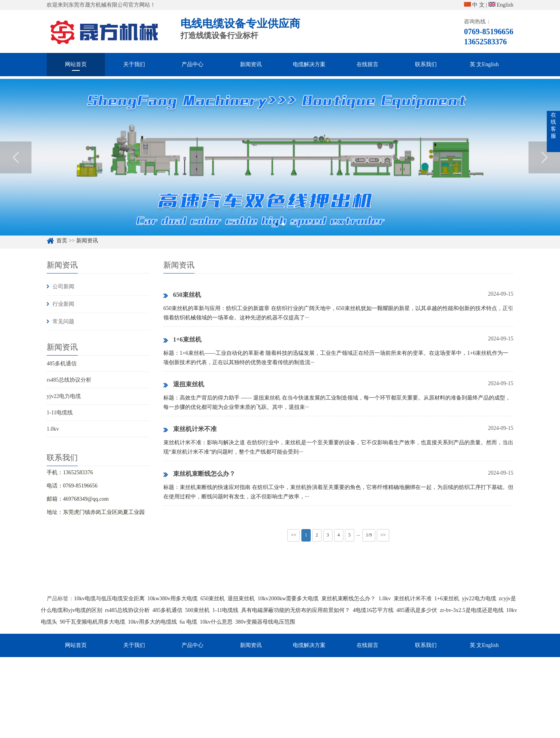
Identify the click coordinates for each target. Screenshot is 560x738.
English (501, 5)
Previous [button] (16, 171)
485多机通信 (62, 364)
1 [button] (277, 238)
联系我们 (426, 64)
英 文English (484, 64)
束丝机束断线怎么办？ (199, 474)
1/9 (369, 535)
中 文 (474, 5)
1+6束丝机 (182, 340)
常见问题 (63, 322)
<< (294, 535)
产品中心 (192, 64)
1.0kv (53, 429)
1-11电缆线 (60, 413)
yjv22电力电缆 (64, 396)
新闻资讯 (251, 64)
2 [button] (283, 238)
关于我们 (134, 64)
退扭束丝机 (184, 385)
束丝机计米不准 (190, 429)
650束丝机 (182, 295)
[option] (280, 171)
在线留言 (367, 64)
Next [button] (544, 171)
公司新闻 (63, 287)
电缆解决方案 (309, 64)
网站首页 (76, 64)
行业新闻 (63, 304)
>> (383, 535)
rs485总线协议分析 (69, 380)
